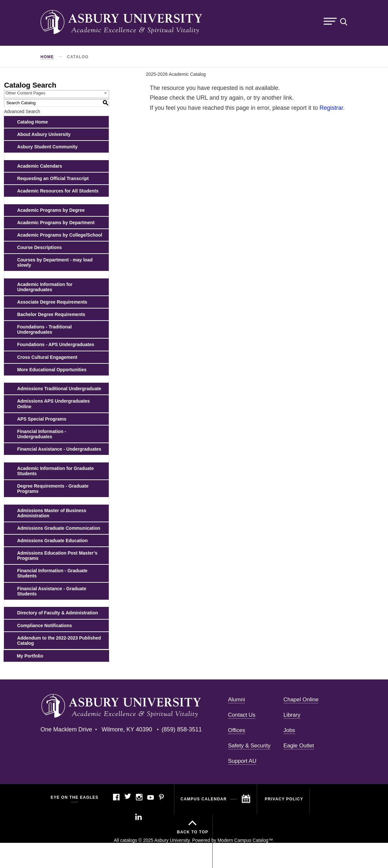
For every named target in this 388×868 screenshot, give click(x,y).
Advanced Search (22, 111)
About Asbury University (44, 134)
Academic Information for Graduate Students (55, 471)
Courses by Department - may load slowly (55, 262)
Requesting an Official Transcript (53, 178)
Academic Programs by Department (56, 223)
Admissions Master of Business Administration (52, 513)
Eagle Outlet (299, 746)
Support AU (242, 761)
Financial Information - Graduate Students (52, 573)
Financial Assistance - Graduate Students (52, 591)
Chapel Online (301, 700)
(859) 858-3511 (182, 729)
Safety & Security (249, 746)
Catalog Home (32, 122)
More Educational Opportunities (52, 370)
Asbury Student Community (47, 147)
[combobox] (57, 94)
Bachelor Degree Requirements (51, 314)
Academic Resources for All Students (58, 191)
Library (292, 715)
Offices (237, 730)
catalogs (129, 840)
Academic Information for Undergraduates (45, 287)
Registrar (331, 108)
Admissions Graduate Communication (58, 528)
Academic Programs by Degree (51, 210)
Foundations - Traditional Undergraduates (44, 329)
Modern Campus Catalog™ (245, 840)
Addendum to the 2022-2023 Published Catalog (59, 641)
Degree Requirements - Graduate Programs (53, 489)
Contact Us (242, 715)
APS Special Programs (42, 419)
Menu (330, 21)
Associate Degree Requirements (52, 302)
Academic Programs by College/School (60, 235)
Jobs (289, 730)
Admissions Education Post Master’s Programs (57, 556)
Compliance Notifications (44, 626)
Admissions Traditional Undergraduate (59, 389)
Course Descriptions (39, 247)
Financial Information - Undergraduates (41, 434)
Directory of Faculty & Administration (57, 613)
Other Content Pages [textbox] (25, 93)
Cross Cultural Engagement (47, 357)
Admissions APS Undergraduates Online (53, 404)
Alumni (236, 700)
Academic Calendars (40, 166)
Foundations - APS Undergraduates (56, 344)
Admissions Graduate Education (52, 541)
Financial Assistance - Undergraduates (59, 449)
